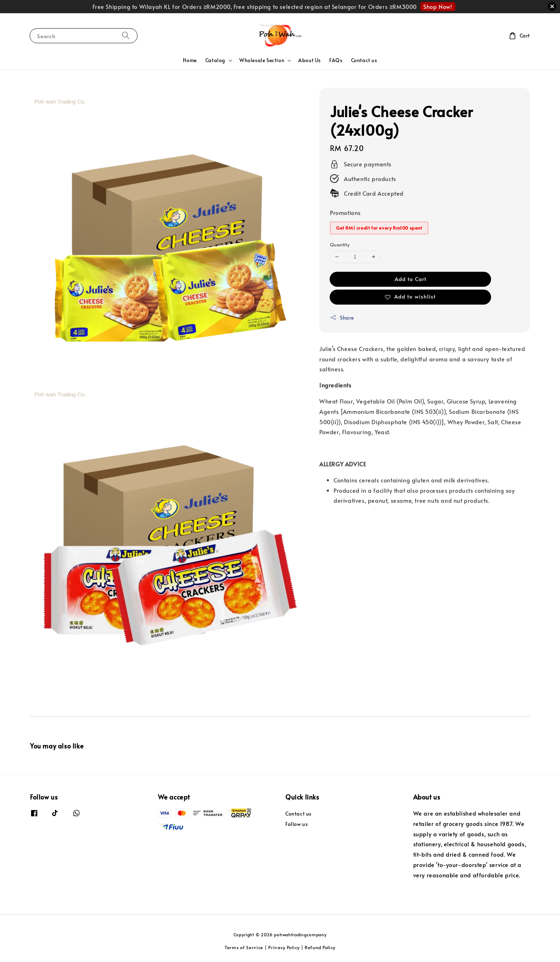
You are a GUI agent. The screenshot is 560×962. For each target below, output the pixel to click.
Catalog (215, 60)
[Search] (126, 36)
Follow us (296, 824)
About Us (309, 60)
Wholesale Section (262, 60)
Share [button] (342, 318)
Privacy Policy (284, 947)
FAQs (336, 60)
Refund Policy (320, 947)
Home (190, 60)
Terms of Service (244, 947)
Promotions (345, 212)
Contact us (364, 60)
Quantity (340, 245)
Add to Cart (411, 279)
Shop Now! (438, 6)
